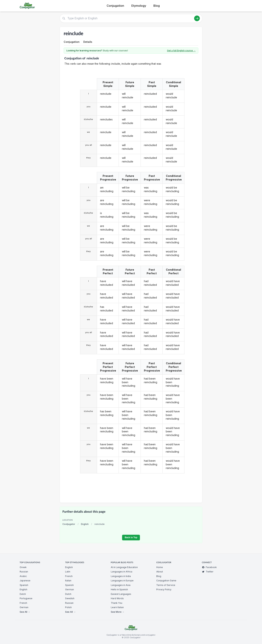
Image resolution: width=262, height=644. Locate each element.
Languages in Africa (122, 572)
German (24, 607)
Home (160, 567)
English (85, 524)
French (23, 603)
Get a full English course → (181, 51)
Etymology (139, 6)
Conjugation (115, 6)
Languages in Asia (121, 585)
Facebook (209, 567)
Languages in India (121, 576)
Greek (23, 567)
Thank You (117, 603)
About (160, 572)
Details (88, 42)
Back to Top (131, 537)
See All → (25, 612)
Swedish (70, 598)
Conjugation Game (166, 581)
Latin (68, 572)
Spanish (24, 585)
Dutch (23, 594)
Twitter (208, 572)
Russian (24, 572)
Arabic (23, 576)
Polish (68, 607)
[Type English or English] (131, 18)
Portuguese (26, 598)
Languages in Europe (122, 581)
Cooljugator (69, 524)
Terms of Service (166, 585)
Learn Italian (117, 607)
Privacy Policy (164, 589)
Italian (68, 581)
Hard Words (117, 598)
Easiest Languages (121, 594)
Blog (157, 6)
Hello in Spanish (119, 589)
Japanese (25, 581)
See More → (118, 612)
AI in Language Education (124, 567)
